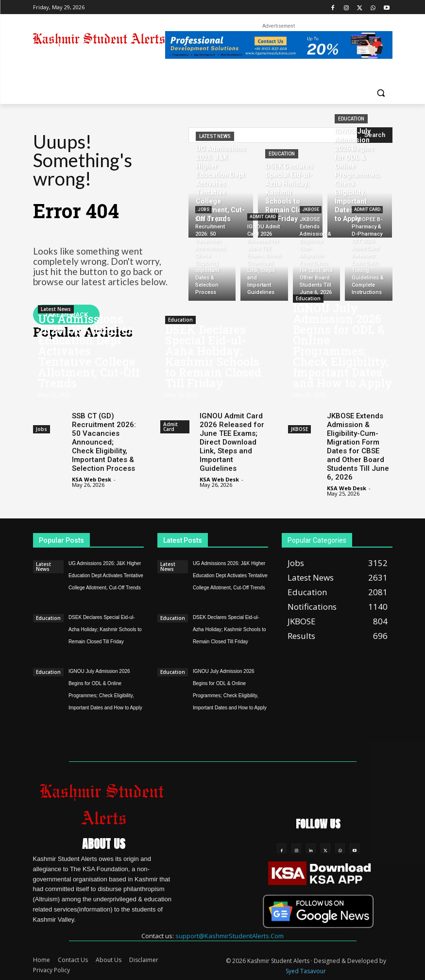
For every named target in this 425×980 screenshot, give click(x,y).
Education (282, 154)
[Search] (375, 135)
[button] (381, 93)
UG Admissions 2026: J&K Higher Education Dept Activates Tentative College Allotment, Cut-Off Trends (89, 351)
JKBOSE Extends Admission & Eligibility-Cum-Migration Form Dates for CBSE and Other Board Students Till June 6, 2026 (358, 447)
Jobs (204, 209)
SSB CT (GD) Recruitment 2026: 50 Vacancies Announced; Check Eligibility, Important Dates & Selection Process (104, 442)
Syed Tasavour (306, 971)
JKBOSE (311, 209)
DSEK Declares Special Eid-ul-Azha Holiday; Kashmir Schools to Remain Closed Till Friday (213, 356)
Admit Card (263, 217)
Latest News (215, 136)
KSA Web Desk (92, 479)
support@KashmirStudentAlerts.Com (229, 936)
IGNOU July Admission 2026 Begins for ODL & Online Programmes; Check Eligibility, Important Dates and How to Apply (343, 345)
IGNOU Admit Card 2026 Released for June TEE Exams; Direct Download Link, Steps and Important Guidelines (232, 442)
